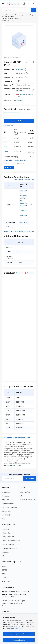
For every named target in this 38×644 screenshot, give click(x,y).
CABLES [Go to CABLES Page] (4, 578)
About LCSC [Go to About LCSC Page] (6, 492)
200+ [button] (5, 142)
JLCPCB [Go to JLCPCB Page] (4, 570)
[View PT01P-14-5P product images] (19, 41)
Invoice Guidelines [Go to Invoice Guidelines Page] (8, 544)
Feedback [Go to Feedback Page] (5, 552)
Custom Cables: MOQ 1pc (17, 438)
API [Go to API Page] (21, 496)
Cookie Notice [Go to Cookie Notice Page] (7, 515)
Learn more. (17, 465)
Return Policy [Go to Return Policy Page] (6, 533)
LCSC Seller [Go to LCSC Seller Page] (6, 500)
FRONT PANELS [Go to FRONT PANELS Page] (6, 581)
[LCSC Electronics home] (14, 3)
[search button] (34, 10)
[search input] (16, 10)
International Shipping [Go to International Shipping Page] (9, 548)
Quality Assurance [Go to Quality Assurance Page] (8, 504)
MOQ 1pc (19, 100)
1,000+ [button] (6, 152)
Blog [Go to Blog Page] (3, 519)
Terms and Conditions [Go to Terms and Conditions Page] (9, 507)
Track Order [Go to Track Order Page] (6, 529)
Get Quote (9, 168)
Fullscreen (20, 273)
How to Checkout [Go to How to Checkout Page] (8, 537)
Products (10, 15)
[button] (3, 3)
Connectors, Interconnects (23, 15)
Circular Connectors (8, 17)
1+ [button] (4, 138)
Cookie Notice (16, 628)
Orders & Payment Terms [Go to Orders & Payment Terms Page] (11, 541)
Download (29, 273)
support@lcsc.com (13, 597)
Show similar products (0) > (24, 180)
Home (3, 15)
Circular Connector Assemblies (11, 19)
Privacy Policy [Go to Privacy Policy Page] (6, 511)
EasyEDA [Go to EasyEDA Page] (5, 566)
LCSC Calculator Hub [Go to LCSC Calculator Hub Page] (28, 500)
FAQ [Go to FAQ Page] (3, 556)
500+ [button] (5, 146)
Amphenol (20, 69)
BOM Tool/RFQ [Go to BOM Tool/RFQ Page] (25, 492)
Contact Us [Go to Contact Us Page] (6, 496)
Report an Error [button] (9, 231)
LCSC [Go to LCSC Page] (3, 574)
